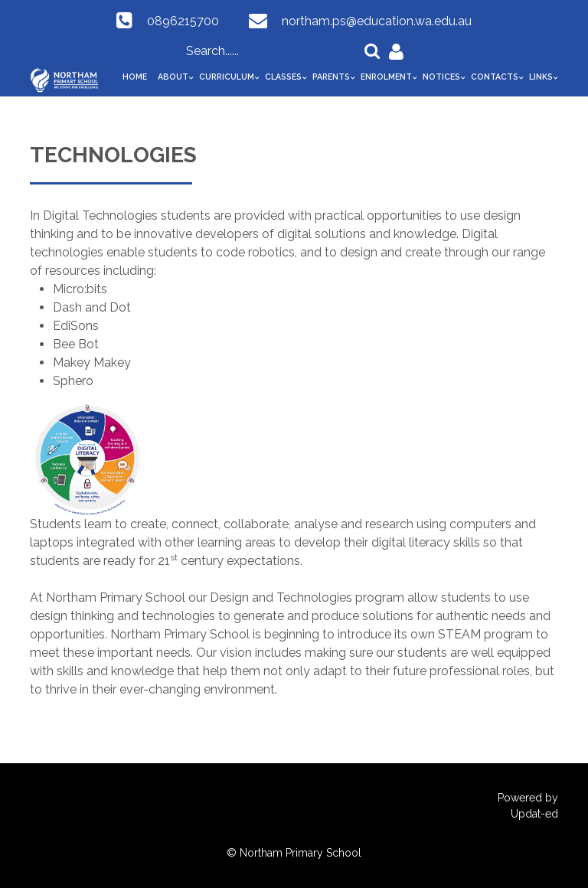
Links (541, 77)
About (173, 77)
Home (135, 77)
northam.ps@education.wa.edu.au (377, 21)
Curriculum (227, 77)
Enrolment (386, 77)
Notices (441, 77)
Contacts (495, 77)
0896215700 (183, 21)
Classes (283, 77)
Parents (331, 77)
